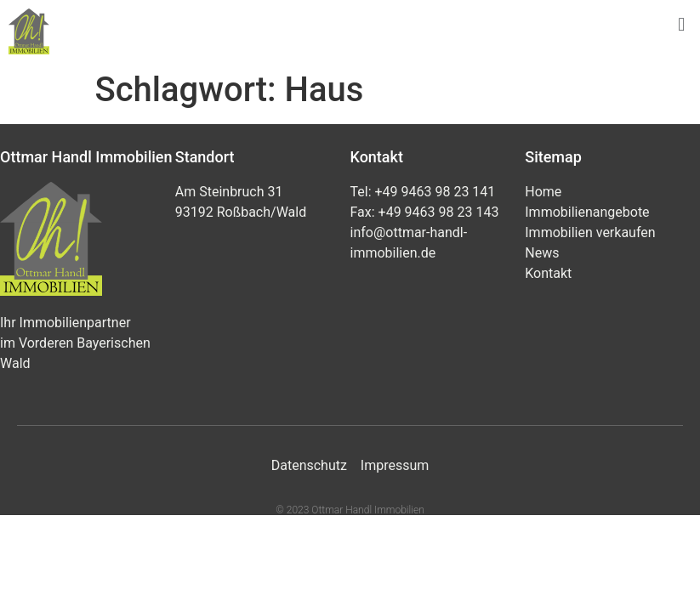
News (542, 253)
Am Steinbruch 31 (229, 192)
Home (543, 192)
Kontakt (548, 273)
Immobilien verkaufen (590, 232)
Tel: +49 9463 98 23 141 (423, 192)
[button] (682, 24)
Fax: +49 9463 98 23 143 (425, 212)
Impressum (395, 465)
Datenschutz (309, 465)
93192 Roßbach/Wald (241, 212)
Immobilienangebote (587, 212)
